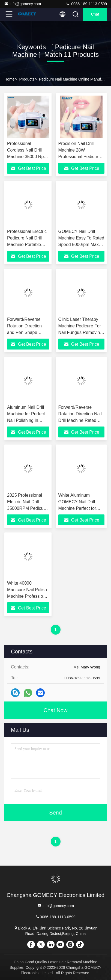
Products (27, 79)
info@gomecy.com (22, 4)
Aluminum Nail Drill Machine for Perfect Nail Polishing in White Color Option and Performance (26, 420)
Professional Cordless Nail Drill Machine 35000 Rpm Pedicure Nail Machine (27, 157)
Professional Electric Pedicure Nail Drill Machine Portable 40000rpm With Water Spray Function (28, 245)
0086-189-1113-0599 (86, 4)
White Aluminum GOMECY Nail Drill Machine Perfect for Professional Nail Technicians (77, 508)
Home (9, 79)
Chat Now (56, 710)
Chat (95, 14)
